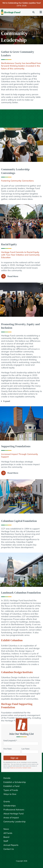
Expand (7, 401)
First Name (8, 749)
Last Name (26, 749)
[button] (34, 12)
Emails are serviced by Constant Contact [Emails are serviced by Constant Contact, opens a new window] (21, 768)
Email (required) (10, 741)
